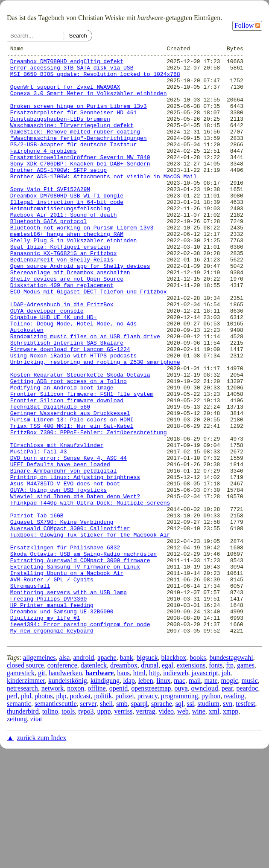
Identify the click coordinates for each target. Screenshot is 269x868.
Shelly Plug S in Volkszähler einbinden (73, 280)
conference (62, 784)
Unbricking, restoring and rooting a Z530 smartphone (95, 426)
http (154, 792)
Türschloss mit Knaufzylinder (57, 525)
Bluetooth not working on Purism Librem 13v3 (82, 264)
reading (234, 815)
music (250, 800)
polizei (125, 815)
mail (195, 800)
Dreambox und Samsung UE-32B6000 (62, 725)
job (226, 792)
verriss (124, 830)
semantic (19, 823)
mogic (230, 800)
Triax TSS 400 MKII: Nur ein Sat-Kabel (72, 502)
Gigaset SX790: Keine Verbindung (62, 618)
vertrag (145, 830)
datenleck (94, 784)
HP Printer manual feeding (52, 717)
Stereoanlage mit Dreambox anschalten (70, 318)
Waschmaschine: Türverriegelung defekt (72, 142)
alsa (65, 777)
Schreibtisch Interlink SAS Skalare (67, 403)
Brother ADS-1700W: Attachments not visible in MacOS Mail (104, 203)
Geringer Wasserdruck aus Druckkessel (70, 487)
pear (227, 807)
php (61, 815)
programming (180, 815)
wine (199, 830)
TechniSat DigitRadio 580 (50, 479)
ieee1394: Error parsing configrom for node (80, 740)
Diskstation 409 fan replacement (62, 334)
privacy (148, 815)
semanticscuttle (56, 823)
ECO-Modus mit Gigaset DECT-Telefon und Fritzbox (89, 341)
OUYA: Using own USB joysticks (58, 579)
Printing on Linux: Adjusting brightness (75, 564)
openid (119, 807)
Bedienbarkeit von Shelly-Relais (62, 303)
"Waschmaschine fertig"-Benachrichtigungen (79, 157)
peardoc (247, 807)
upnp (104, 830)
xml (214, 830)
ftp (230, 784)
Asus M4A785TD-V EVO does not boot (65, 572)
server (88, 823)
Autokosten (27, 387)
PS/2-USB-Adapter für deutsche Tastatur (73, 165)
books (198, 777)
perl (12, 815)
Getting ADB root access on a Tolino (69, 449)
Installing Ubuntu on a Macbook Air (67, 679)
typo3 (86, 830)
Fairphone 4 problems (44, 172)
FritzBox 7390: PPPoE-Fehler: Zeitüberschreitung (89, 510)
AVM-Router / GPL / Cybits (52, 687)
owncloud (205, 807)
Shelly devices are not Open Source (67, 326)
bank (127, 777)
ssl (191, 823)
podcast (80, 815)
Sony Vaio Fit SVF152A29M (50, 218)
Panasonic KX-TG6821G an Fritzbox (64, 295)
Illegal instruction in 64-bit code (67, 234)
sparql (139, 823)
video (167, 830)
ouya (181, 807)
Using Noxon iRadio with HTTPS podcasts (73, 418)
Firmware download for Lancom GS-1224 (70, 410)
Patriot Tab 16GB (37, 610)
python (211, 815)
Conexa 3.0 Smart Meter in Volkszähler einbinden (89, 103)
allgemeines (39, 777)
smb (122, 823)
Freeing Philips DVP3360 (48, 710)
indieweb (176, 792)
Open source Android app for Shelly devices (80, 311)
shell (106, 823)
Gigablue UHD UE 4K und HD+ (54, 372)
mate (211, 800)
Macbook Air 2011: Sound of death (64, 249)
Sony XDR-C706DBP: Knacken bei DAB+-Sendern (80, 188)
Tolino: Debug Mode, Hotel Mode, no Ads (73, 380)
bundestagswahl (231, 777)
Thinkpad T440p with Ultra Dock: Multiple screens (90, 595)
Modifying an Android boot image (62, 456)
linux (163, 800)
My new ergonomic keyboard (52, 748)
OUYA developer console (47, 364)
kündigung (105, 800)
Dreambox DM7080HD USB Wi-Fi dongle (67, 226)
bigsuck (147, 777)
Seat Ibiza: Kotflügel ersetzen (60, 287)
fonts (216, 784)
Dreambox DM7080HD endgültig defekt (67, 65)
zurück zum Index (42, 857)
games (246, 784)
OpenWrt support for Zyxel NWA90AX (65, 96)
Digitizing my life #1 (45, 733)
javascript (205, 792)
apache (107, 777)
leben (146, 800)
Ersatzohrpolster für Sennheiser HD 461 (73, 126)
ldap (129, 800)
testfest (245, 823)
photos (44, 815)
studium (208, 823)
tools (68, 830)
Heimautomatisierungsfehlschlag (60, 241)
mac (180, 800)
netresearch (22, 807)
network (53, 807)
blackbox (174, 777)
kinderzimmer (26, 800)
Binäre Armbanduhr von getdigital (64, 556)
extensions (191, 784)
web (183, 830)
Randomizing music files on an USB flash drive (85, 395)
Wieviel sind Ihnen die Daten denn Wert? (75, 587)
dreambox (124, 784)
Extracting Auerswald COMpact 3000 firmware (80, 664)
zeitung (17, 838)
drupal (150, 784)
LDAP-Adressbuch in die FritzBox (62, 357)
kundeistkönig (68, 800)
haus (123, 792)
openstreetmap (151, 807)
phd (26, 815)
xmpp (231, 830)
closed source (25, 784)
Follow (247, 25)
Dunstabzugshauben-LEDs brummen (60, 134)
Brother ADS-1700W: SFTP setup (58, 195)
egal (168, 784)
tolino (50, 830)
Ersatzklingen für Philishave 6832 (65, 648)
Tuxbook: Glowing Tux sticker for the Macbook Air (90, 633)
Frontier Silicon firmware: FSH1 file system (82, 464)
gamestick (21, 792)
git (42, 792)
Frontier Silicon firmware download (67, 472)
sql (180, 823)
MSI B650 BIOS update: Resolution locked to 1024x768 (95, 80)
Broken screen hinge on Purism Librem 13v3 (79, 119)
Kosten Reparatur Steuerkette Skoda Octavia (80, 441)
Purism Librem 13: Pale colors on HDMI (72, 495)
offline (96, 807)
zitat (36, 838)
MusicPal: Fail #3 (39, 533)
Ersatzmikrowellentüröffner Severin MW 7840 (80, 180)
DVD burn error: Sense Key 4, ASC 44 (69, 541)
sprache (162, 823)
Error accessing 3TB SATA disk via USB (72, 73)
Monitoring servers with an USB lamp (69, 702)
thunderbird (23, 830)
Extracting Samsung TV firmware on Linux (75, 671)
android (83, 777)
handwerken (65, 792)
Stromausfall (30, 694)
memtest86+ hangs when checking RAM (67, 272)
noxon (76, 807)
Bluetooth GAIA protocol (48, 257)
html (139, 792)
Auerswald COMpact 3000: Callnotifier (70, 625)
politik (103, 815)
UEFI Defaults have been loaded (60, 549)
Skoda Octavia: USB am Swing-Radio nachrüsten (83, 656)
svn (228, 823)
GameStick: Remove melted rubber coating (75, 149)
